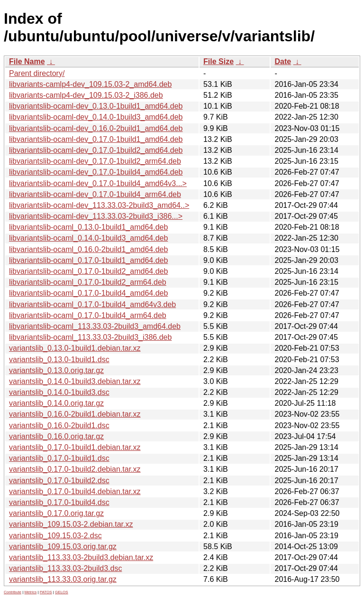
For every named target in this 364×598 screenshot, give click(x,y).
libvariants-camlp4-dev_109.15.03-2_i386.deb (86, 95)
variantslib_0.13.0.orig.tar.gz (56, 370)
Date (283, 61)
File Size (218, 61)
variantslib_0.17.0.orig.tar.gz (56, 513)
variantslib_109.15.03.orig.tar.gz (63, 547)
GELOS (62, 592)
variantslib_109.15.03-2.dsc (55, 536)
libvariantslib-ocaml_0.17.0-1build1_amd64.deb (88, 260)
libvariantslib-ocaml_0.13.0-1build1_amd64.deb (88, 227)
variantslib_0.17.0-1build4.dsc (59, 502)
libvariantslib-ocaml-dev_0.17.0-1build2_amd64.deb (96, 150)
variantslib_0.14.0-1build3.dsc (59, 392)
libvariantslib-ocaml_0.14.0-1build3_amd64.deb (88, 238)
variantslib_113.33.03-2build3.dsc (65, 568)
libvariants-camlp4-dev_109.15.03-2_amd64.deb (90, 84)
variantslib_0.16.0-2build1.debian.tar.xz (75, 414)
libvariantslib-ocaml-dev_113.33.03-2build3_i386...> (96, 216)
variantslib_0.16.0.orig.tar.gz (56, 436)
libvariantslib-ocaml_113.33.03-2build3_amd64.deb (95, 326)
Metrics (30, 592)
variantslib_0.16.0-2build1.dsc (59, 425)
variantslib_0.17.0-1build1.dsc (59, 458)
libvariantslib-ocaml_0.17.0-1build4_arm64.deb (88, 315)
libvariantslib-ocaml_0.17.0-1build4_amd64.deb (88, 293)
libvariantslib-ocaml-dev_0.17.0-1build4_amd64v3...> (98, 183)
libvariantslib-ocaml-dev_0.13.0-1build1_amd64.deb (96, 106)
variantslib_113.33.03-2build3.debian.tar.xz (81, 557)
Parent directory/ (37, 73)
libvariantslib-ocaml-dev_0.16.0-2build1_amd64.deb (96, 128)
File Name (27, 61)
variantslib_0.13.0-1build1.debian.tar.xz (75, 348)
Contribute (13, 592)
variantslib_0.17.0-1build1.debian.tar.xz (75, 447)
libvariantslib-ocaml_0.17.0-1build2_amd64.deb (88, 271)
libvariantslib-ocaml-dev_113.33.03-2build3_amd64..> (99, 205)
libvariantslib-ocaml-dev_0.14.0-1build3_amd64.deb (96, 117)
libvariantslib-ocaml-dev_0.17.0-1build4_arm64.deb (95, 194)
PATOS (46, 592)
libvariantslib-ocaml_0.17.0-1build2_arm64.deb (88, 282)
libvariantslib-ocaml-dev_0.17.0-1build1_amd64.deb (96, 139)
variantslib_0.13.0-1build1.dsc (59, 360)
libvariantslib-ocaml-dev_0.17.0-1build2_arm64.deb (95, 161)
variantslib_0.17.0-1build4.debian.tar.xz (75, 491)
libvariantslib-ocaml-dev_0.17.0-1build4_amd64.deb (96, 172)
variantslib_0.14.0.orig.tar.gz (56, 403)
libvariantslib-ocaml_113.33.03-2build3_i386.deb (90, 337)
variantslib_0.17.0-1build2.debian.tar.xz (75, 469)
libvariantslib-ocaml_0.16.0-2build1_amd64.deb (88, 249)
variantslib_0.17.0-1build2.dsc (59, 481)
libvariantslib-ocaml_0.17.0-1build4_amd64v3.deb (92, 304)
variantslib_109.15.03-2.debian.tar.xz (71, 524)
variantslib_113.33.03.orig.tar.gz (63, 579)
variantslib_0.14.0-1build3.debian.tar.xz (75, 381)
